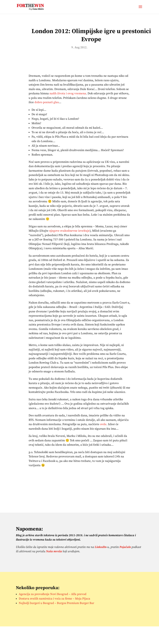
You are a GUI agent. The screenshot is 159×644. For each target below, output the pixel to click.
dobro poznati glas (47, 102)
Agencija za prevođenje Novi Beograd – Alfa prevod (53, 594)
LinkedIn (101, 547)
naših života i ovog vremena (68, 93)
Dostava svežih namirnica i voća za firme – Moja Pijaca (54, 599)
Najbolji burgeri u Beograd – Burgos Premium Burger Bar (56, 603)
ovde (103, 424)
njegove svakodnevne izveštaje (69, 231)
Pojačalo (125, 547)
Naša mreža (54, 551)
